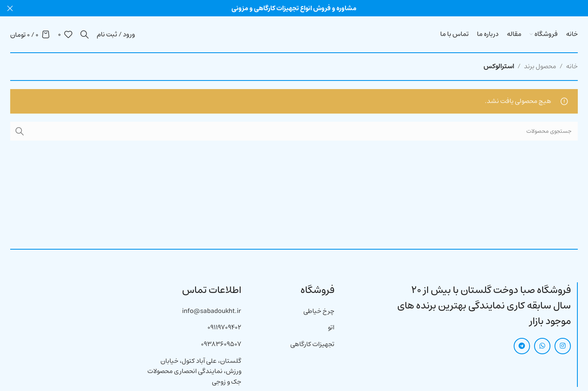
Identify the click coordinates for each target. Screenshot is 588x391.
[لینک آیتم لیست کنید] (294, 311)
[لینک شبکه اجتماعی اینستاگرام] (563, 346)
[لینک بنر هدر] (306, 8)
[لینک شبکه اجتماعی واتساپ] (542, 346)
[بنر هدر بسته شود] (10, 8)
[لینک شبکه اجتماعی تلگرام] (522, 346)
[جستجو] (85, 34)
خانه (572, 66)
